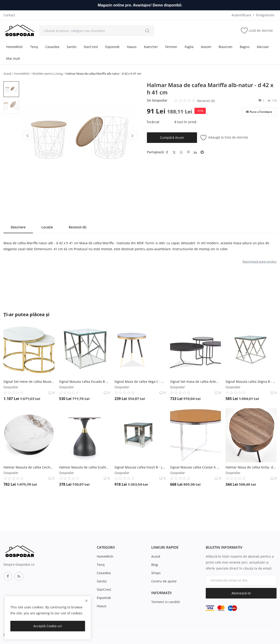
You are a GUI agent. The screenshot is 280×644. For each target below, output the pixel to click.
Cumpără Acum (172, 138)
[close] (86, 601)
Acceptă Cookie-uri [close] (48, 626)
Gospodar (160, 100)
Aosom (206, 47)
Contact (9, 15)
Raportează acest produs (260, 261)
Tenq (34, 47)
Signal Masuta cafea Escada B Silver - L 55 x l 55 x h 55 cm (85, 382)
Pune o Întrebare (259, 112)
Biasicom (226, 47)
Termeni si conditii (166, 602)
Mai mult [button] (13, 58)
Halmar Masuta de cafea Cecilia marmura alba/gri (29, 467)
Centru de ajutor (164, 581)
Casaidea (52, 47)
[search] (147, 31)
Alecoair (263, 47)
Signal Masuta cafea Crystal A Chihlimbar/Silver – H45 (196, 467)
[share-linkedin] (195, 152)
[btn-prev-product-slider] (28, 136)
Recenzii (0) (77, 227)
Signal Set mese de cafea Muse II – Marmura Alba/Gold (29, 382)
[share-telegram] (202, 152)
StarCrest (91, 47)
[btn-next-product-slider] (132, 136)
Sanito (71, 47)
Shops (156, 573)
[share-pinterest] (188, 152)
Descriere (18, 227)
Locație (47, 227)
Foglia (189, 47)
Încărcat (153, 122)
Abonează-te (241, 593)
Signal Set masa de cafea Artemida (196, 382)
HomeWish (14, 47)
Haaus (132, 47)
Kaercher (151, 47)
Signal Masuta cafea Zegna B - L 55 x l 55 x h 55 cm (251, 382)
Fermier (171, 47)
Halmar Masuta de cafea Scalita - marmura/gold (85, 467)
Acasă (7, 74)
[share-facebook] (167, 152)
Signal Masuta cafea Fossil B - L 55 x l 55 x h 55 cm (140, 467)
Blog (155, 565)
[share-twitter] (174, 152)
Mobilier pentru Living (47, 74)
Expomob (112, 47)
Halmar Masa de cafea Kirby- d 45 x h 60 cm (251, 467)
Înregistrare (265, 15)
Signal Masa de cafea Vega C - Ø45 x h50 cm (140, 382)
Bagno (245, 47)
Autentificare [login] (241, 15)
